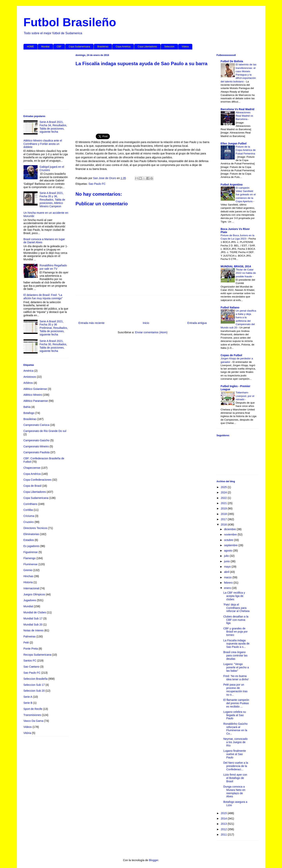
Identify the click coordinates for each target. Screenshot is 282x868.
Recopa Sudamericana (37, 655)
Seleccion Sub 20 (34, 691)
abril (227, 572)
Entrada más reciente (92, 323)
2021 (224, 503)
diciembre (230, 529)
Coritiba (28, 510)
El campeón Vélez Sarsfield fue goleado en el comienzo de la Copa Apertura (246, 195)
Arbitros (28, 383)
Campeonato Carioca (36, 425)
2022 (224, 498)
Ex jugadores (32, 546)
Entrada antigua (197, 323)
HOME (31, 47)
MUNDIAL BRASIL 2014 (236, 266)
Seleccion (169, 47)
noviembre (231, 535)
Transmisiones (32, 715)
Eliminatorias (31, 534)
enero (228, 588)
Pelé (26, 643)
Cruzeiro (29, 522)
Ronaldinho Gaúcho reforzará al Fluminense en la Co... (235, 729)
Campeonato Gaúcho (37, 440)
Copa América (123, 47)
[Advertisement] (143, 98)
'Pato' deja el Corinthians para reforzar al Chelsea (236, 608)
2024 (224, 492)
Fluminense (31, 564)
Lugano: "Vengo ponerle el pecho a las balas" (236, 667)
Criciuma (29, 516)
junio (227, 561)
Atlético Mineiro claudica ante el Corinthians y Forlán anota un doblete (43, 144)
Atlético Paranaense (36, 401)
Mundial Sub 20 (33, 625)
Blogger (153, 860)
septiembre (231, 545)
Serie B (28, 703)
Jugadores (30, 600)
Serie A (28, 697)
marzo (228, 577)
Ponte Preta (31, 649)
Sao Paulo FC (97, 184)
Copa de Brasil (33, 486)
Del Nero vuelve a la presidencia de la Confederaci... (236, 766)
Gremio (28, 570)
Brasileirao (103, 47)
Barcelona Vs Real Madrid (238, 109)
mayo (228, 567)
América (28, 371)
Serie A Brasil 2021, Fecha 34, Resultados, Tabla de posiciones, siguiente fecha (53, 127)
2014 (224, 818)
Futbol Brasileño (70, 22)
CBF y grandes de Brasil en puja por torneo (235, 632)
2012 (224, 829)
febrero (229, 583)
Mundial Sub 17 (33, 618)
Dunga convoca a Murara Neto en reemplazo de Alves (234, 791)
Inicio (146, 323)
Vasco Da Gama (33, 721)
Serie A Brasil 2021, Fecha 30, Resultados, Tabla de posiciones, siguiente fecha (53, 346)
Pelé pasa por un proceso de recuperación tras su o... (235, 690)
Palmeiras (30, 636)
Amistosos (30, 377)
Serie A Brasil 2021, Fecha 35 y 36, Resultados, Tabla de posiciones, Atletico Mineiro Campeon (52, 200)
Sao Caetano (32, 667)
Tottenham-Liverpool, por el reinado (245, 396)
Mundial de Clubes (35, 612)
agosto (229, 551)
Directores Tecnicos (35, 528)
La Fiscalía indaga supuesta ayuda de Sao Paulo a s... (236, 644)
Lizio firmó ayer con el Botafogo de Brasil (235, 778)
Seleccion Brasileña (36, 679)
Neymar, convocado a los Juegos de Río (235, 742)
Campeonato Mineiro (36, 446)
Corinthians (30, 504)
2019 (224, 508)
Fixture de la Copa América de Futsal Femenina (246, 150)
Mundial (45, 47)
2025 (224, 487)
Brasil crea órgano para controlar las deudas (235, 655)
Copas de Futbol (231, 355)
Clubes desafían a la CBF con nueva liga (236, 620)
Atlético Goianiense (35, 389)
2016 (224, 525)
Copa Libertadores (147, 47)
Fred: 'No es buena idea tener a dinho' (236, 678)
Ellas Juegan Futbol (234, 143)
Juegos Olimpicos (34, 594)
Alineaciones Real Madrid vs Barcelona (244, 116)
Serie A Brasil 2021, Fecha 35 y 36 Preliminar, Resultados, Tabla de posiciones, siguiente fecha (54, 328)
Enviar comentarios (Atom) (151, 332)
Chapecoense (32, 468)
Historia (28, 582)
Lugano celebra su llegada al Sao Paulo (235, 715)
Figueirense (31, 552)
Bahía (27, 407)
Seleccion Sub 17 (34, 685)
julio (227, 556)
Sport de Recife (33, 709)
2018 (224, 514)
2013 (224, 824)
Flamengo (30, 558)
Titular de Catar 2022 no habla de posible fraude (246, 273)
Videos (185, 47)
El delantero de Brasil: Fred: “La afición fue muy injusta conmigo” (43, 297)
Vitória (27, 733)
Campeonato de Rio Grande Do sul (45, 431)
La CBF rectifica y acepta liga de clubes (234, 596)
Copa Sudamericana (79, 47)
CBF (59, 47)
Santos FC (30, 661)
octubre (229, 540)
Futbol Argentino (232, 185)
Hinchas (28, 576)
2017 (224, 519)
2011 (224, 835)
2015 (224, 813)
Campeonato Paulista (37, 452)
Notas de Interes (34, 630)
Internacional (31, 588)
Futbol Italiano (230, 307)
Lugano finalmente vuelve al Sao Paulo (235, 754)
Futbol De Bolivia (232, 61)
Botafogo (29, 413)
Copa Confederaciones (38, 480)
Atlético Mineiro (33, 395)
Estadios (29, 540)
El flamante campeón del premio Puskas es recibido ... (236, 703)
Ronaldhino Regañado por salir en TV (53, 267)
